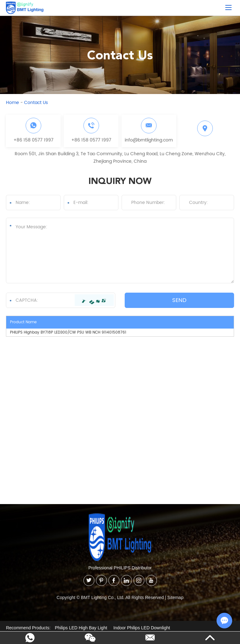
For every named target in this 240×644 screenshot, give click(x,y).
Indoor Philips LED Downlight (142, 628)
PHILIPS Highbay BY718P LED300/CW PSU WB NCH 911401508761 (68, 332)
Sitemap (175, 597)
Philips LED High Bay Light (81, 628)
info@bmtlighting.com (149, 140)
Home (12, 103)
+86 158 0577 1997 (33, 140)
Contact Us (36, 103)
